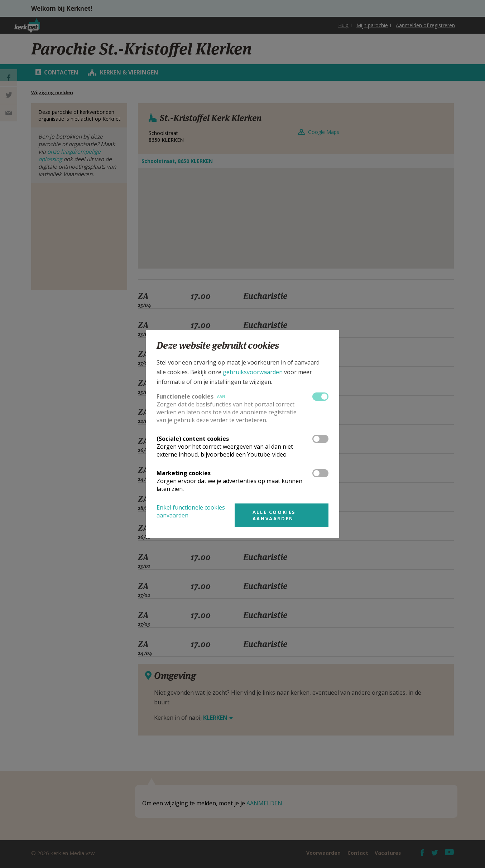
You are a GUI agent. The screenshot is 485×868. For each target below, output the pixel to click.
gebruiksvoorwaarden (253, 372)
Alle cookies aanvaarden (274, 515)
